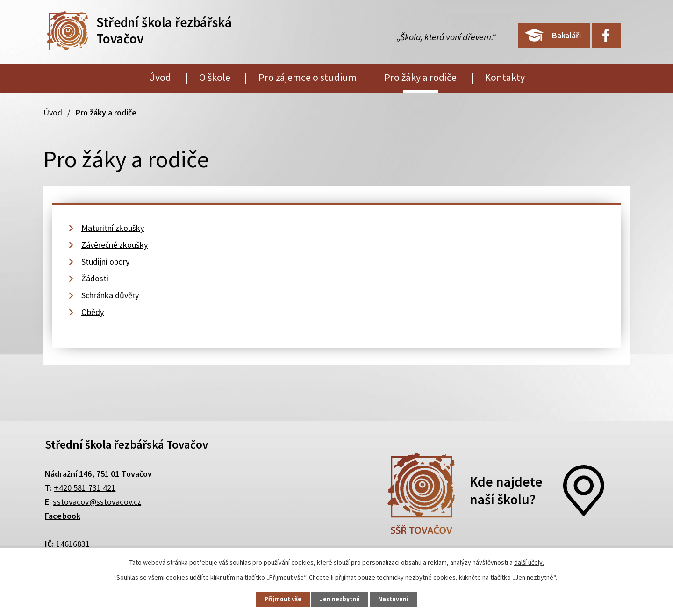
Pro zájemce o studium (308, 77)
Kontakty (505, 77)
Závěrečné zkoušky (115, 245)
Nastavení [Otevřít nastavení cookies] (398, 599)
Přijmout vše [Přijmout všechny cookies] (280, 599)
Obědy (93, 312)
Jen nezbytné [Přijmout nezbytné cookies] (341, 599)
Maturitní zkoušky (113, 228)
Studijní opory (105, 261)
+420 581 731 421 (85, 488)
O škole (215, 77)
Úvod (160, 77)
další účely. (529, 561)
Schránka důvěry (110, 295)
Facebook (63, 516)
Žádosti (95, 278)
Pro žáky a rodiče (420, 77)
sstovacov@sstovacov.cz (97, 502)
